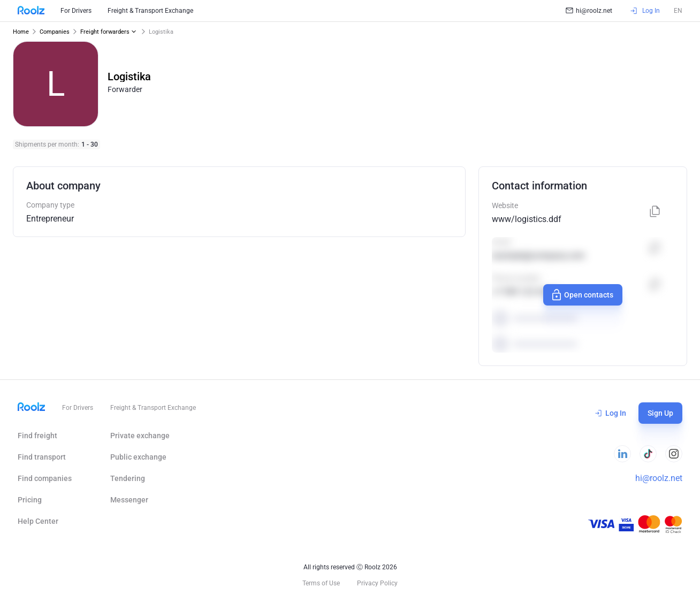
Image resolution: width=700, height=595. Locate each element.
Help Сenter (38, 521)
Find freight (37, 436)
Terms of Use (321, 583)
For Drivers (76, 11)
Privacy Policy (377, 583)
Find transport (42, 457)
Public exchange (138, 457)
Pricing (30, 500)
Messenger (129, 500)
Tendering (128, 478)
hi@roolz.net (589, 11)
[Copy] (655, 212)
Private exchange (140, 436)
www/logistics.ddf (527, 219)
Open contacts (582, 295)
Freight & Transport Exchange (150, 11)
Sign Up (660, 413)
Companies (55, 32)
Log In (611, 413)
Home (21, 32)
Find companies (45, 478)
